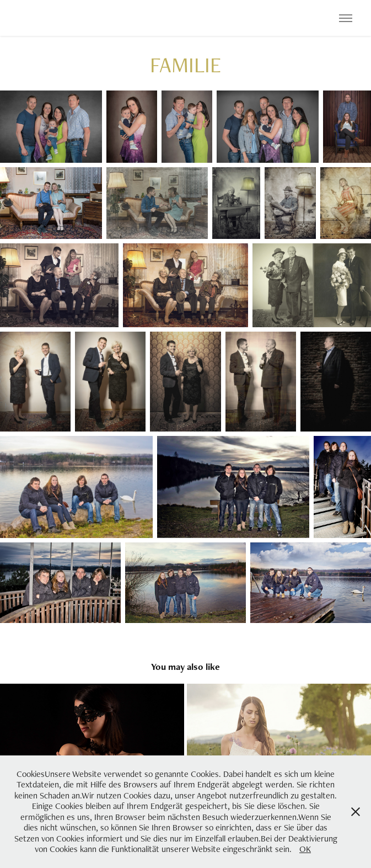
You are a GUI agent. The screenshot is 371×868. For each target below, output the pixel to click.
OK (305, 849)
